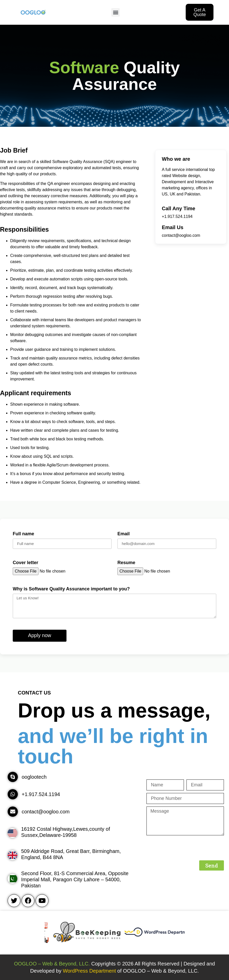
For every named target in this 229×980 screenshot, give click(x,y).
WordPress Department (90, 971)
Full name (23, 534)
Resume (126, 563)
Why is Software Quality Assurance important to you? (71, 589)
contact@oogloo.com (181, 235)
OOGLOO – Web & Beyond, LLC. (52, 964)
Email (124, 534)
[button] (116, 12)
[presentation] (185, 848)
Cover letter (25, 563)
